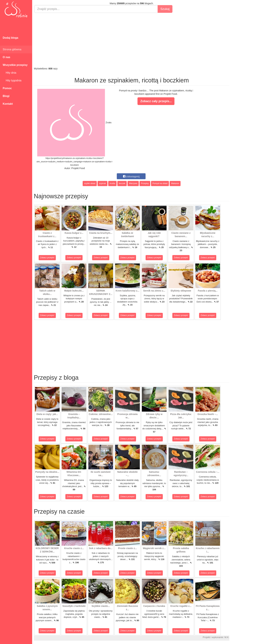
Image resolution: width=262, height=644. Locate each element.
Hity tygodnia (12, 80)
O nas (6, 57)
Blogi (6, 96)
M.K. (227, 637)
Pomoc (7, 88)
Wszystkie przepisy (15, 65)
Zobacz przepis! (47, 258)
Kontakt (8, 104)
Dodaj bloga (10, 38)
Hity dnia (9, 73)
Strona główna (12, 49)
